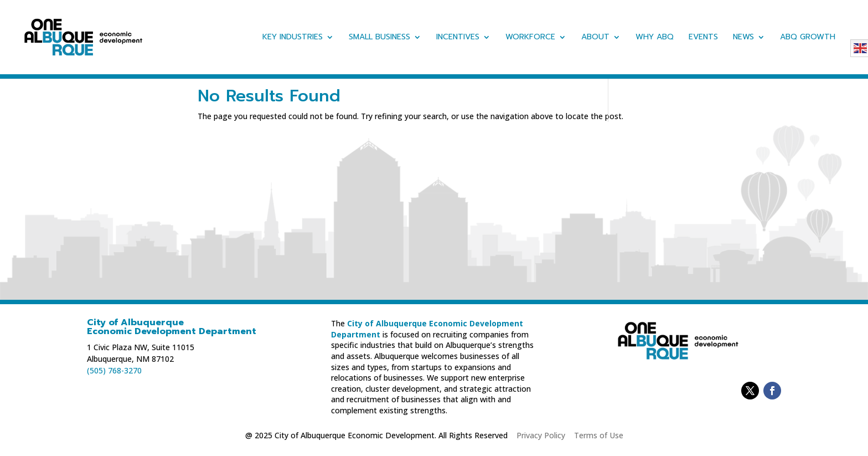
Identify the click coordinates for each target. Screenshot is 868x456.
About (595, 38)
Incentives (458, 38)
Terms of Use (599, 435)
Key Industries (293, 38)
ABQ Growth (808, 38)
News (743, 38)
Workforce (530, 38)
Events (703, 38)
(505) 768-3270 (114, 370)
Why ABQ (655, 38)
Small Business (379, 38)
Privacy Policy (541, 435)
